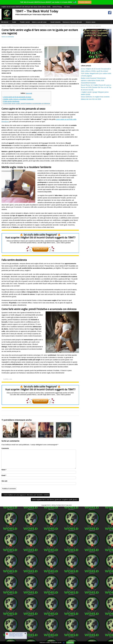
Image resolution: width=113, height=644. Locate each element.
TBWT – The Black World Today (37, 11)
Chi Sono (67, 7)
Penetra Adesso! (85, 2)
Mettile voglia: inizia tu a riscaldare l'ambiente (18, 99)
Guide (15, 23)
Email (4, 475)
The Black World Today (62, 505)
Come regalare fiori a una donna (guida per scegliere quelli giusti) (55, 500)
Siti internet (6, 23)
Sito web (4, 481)
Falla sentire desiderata (11, 101)
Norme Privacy (57, 7)
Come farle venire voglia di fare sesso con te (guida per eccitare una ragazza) (40, 31)
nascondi (29, 93)
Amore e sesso (91, 22)
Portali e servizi (25, 22)
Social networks (55, 22)
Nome (4, 470)
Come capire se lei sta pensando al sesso (17, 97)
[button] (9, 25)
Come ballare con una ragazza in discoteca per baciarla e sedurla (26, 495)
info (64, 643)
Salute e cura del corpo (40, 23)
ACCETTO (70, 643)
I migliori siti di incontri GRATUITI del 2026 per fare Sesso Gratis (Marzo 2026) (26, 7)
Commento (5, 448)
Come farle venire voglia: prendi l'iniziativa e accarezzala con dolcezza (26, 103)
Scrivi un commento (8, 37)
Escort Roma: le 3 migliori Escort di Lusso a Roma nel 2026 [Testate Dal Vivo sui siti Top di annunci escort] (96, 87)
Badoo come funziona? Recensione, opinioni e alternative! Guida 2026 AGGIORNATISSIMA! (93, 80)
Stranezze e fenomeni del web (73, 23)
